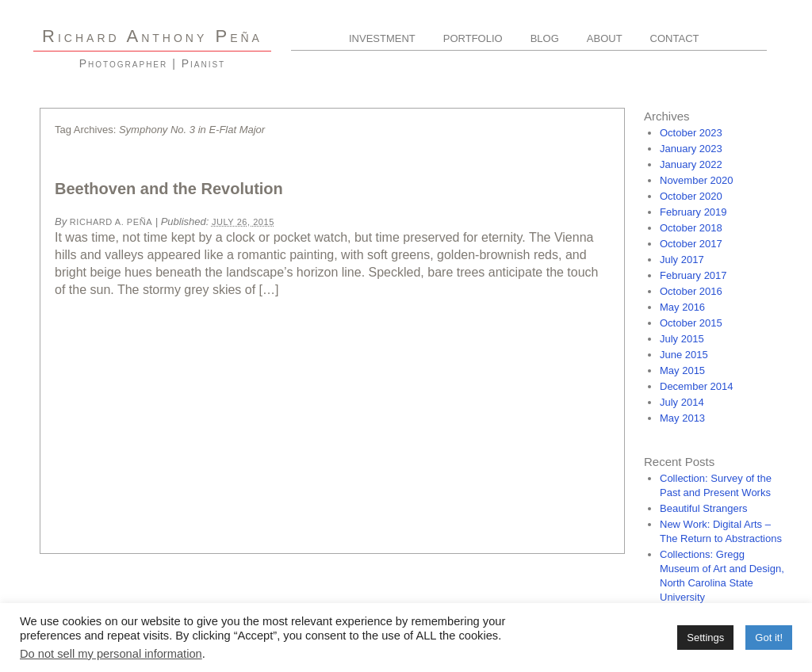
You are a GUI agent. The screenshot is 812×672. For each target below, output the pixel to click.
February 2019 (693, 212)
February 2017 (693, 275)
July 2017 (682, 260)
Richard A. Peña (111, 222)
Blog (545, 38)
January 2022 (691, 164)
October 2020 (691, 196)
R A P (152, 36)
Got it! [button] (769, 638)
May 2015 (682, 370)
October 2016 (691, 291)
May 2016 (682, 307)
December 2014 (697, 386)
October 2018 (691, 228)
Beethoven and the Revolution (169, 189)
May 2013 (682, 418)
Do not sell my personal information (111, 654)
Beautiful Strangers (704, 508)
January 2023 (691, 149)
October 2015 (691, 323)
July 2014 (682, 402)
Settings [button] (705, 638)
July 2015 (682, 339)
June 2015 (684, 355)
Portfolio (473, 38)
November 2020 (697, 180)
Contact (675, 38)
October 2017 (691, 244)
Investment (382, 38)
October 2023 (691, 133)
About (605, 38)
